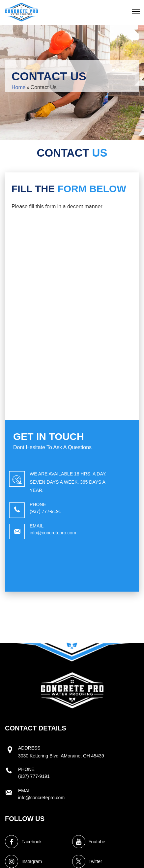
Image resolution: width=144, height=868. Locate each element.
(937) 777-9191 (45, 511)
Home (19, 87)
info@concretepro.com (53, 533)
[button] (136, 12)
